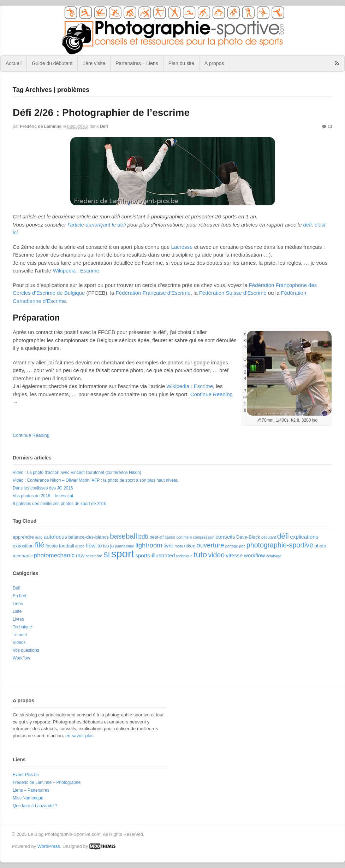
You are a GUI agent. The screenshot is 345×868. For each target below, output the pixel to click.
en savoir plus (79, 736)
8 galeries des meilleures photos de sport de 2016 (60, 504)
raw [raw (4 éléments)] (80, 555)
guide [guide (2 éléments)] (80, 546)
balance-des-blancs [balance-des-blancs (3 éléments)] (88, 537)
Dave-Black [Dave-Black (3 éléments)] (248, 537)
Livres (18, 619)
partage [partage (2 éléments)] (232, 546)
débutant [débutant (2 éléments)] (269, 537)
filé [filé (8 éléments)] (40, 545)
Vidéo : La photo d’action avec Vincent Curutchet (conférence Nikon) (77, 473)
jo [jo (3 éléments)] (112, 546)
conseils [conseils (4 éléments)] (225, 537)
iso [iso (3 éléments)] (106, 546)
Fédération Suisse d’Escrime (233, 293)
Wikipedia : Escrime (76, 271)
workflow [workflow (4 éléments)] (255, 555)
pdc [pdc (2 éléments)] (242, 546)
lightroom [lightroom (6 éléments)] (149, 545)
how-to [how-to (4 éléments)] (94, 546)
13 (327, 127)
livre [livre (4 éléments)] (168, 546)
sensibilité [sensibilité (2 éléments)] (94, 556)
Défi (104, 127)
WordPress (49, 846)
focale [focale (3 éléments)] (52, 546)
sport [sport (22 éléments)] (123, 554)
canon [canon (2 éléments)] (170, 537)
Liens (18, 604)
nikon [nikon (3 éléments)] (190, 546)
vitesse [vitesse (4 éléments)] (234, 555)
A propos (214, 63)
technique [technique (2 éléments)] (184, 556)
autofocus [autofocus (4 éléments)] (55, 537)
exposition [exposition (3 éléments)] (23, 546)
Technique (22, 627)
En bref (20, 596)
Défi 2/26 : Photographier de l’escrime (101, 113)
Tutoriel (20, 635)
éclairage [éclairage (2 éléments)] (274, 556)
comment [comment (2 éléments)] (184, 537)
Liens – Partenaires (31, 790)
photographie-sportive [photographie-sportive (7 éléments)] (280, 545)
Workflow (21, 658)
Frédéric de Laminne (41, 127)
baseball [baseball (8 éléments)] (123, 536)
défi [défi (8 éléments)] (283, 536)
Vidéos (19, 643)
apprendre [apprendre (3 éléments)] (23, 537)
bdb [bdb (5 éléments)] (143, 537)
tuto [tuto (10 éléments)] (201, 555)
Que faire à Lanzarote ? (35, 806)
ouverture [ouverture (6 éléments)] (210, 545)
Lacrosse (182, 247)
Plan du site (181, 63)
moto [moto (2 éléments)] (179, 546)
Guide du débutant (52, 63)
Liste (17, 611)
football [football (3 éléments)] (67, 546)
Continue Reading (31, 435)
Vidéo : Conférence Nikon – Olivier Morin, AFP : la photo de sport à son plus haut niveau (96, 480)
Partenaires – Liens (137, 63)
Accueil (14, 63)
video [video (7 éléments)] (216, 555)
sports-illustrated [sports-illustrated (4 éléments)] (155, 555)
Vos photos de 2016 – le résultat (43, 496)
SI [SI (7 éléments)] (107, 555)
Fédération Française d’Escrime (153, 293)
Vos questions (26, 650)
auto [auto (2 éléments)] (39, 537)
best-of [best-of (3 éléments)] (156, 537)
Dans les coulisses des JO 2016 (43, 488)
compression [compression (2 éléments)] (204, 537)
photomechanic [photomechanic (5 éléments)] (54, 555)
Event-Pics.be (26, 775)
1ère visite (94, 63)
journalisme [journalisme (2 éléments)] (125, 546)
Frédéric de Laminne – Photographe (47, 782)
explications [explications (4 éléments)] (304, 537)
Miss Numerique (28, 798)
